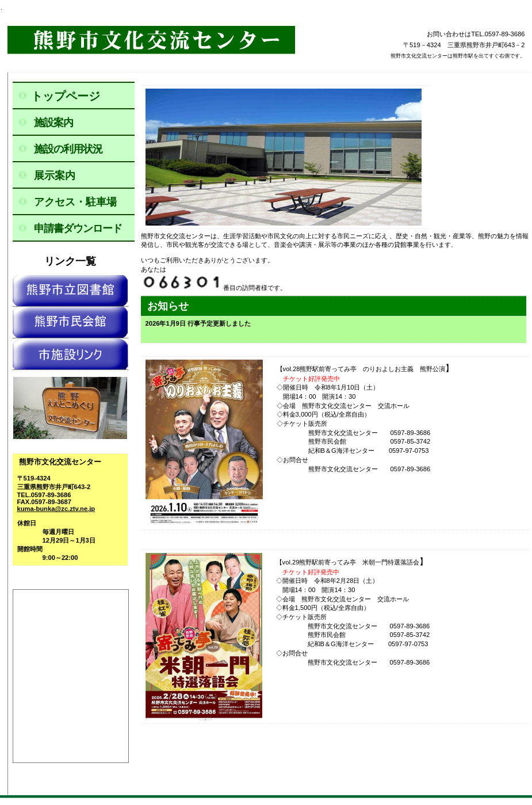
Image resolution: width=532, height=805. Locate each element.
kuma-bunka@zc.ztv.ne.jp (56, 509)
